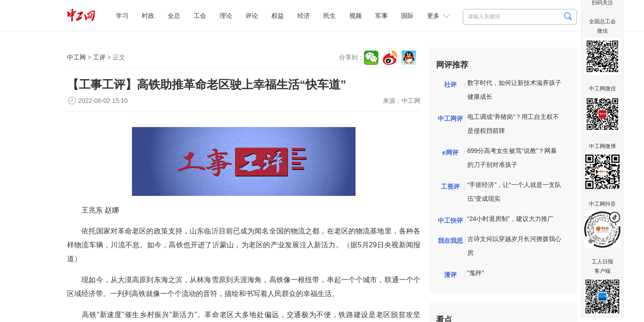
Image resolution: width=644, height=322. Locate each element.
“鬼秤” (476, 273)
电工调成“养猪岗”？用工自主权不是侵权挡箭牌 (513, 124)
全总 (174, 16)
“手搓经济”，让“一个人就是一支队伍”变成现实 (514, 192)
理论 (226, 16)
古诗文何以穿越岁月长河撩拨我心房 (514, 246)
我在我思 (450, 241)
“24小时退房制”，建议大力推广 (511, 219)
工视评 (450, 186)
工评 (99, 57)
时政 (148, 16)
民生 (330, 16)
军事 (381, 16)
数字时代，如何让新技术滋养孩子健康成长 (514, 90)
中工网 (76, 57)
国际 (407, 16)
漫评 (450, 275)
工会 (200, 16)
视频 (356, 16)
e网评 (450, 153)
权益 (278, 16)
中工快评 (450, 220)
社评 (450, 85)
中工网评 (450, 119)
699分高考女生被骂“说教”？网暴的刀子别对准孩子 (512, 158)
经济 (304, 16)
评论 (252, 16)
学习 (122, 16)
